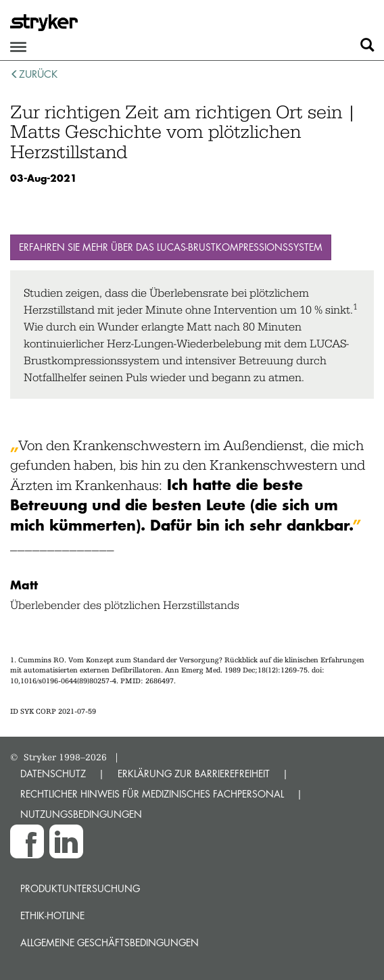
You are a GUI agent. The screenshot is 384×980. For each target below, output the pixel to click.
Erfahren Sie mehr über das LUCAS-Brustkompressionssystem (171, 247)
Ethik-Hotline (52, 915)
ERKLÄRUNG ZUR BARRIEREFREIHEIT (194, 774)
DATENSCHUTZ (53, 774)
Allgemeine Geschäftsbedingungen (110, 942)
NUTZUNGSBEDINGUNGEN (81, 814)
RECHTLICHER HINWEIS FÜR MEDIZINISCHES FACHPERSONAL (152, 794)
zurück (34, 74)
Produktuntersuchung (80, 888)
